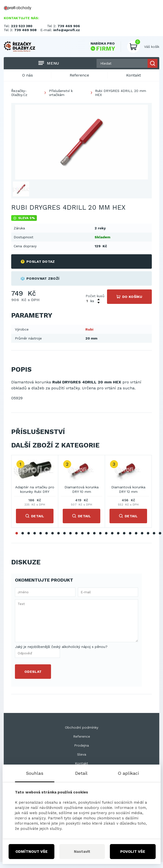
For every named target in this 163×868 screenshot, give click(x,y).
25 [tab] (160, 533)
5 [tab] (41, 533)
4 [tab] (35, 533)
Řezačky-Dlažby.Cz (19, 93)
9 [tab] (64, 533)
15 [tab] (100, 533)
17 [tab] (112, 533)
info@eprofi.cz (67, 30)
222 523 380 (22, 26)
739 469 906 (69, 26)
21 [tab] (136, 533)
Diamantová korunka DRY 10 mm (81, 489)
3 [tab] (29, 533)
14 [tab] (94, 533)
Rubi (89, 329)
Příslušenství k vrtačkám (61, 93)
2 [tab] (23, 533)
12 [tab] (82, 533)
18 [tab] (118, 533)
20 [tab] (130, 533)
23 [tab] (148, 533)
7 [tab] (53, 533)
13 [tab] (88, 533)
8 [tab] (58, 533)
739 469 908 (25, 30)
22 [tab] (142, 533)
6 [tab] (47, 533)
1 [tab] (17, 533)
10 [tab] (70, 533)
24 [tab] (154, 533)
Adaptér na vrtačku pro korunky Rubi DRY (35, 489)
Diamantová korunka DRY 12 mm (128, 489)
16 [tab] (106, 533)
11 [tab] (76, 533)
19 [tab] (124, 533)
